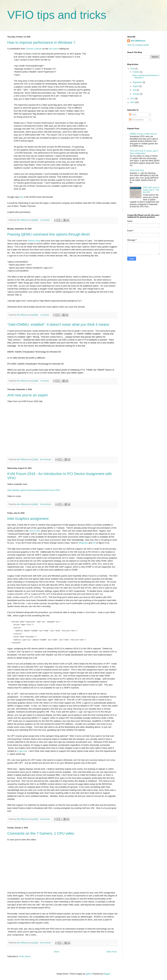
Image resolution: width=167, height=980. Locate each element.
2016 (133, 69)
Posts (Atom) (25, 956)
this (21, 197)
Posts (133, 115)
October (136, 72)
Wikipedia (83, 543)
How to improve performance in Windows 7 (41, 42)
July (135, 90)
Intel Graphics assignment (28, 519)
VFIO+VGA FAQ (137, 170)
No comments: (46, 459)
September (138, 82)
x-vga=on (22, 751)
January (136, 94)
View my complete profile (138, 45)
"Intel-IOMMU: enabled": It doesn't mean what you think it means (58, 324)
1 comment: (45, 315)
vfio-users (53, 49)
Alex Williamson (138, 41)
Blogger (107, 974)
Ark (94, 543)
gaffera (88, 974)
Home (57, 952)
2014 (133, 102)
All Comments (136, 120)
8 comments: (45, 819)
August (136, 86)
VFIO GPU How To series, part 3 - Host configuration (144, 152)
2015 (133, 99)
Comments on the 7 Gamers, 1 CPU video (41, 833)
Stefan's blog (34, 241)
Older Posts (112, 952)
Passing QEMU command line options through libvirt (49, 234)
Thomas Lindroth (34, 49)
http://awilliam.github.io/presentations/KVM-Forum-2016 (34, 490)
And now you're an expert (27, 395)
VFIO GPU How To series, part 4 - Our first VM (151, 190)
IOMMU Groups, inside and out (143, 134)
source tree (35, 531)
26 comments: (46, 943)
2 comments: (45, 220)
